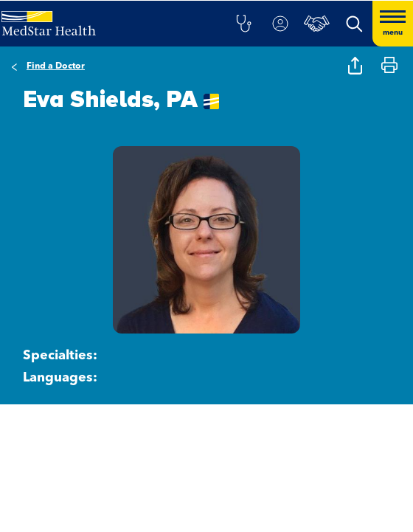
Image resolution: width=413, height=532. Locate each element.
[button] (243, 24)
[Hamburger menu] (393, 24)
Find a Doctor (56, 66)
